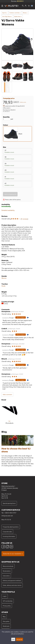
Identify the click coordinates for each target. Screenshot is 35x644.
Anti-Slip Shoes (7, 16)
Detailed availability (8, 210)
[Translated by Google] (8, 318)
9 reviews (24, 219)
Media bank (6, 626)
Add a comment (7, 394)
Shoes (25, 13)
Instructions (6, 576)
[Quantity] (7, 119)
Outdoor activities (15, 13)
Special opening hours (9, 503)
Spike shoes (18, 16)
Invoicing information (9, 536)
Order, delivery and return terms (12, 585)
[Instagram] (7, 547)
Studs (3, 286)
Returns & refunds (8, 566)
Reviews (17, 1)
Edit (13, 639)
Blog (4, 617)
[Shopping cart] (29, 6)
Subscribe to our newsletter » (13, 554)
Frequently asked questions (11, 527)
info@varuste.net (7, 516)
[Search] (23, 6)
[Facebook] (3, 547)
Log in (5, 596)
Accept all (19, 639)
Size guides (6, 621)
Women (4, 278)
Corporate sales (7, 532)
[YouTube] (11, 547)
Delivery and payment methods (12, 580)
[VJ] (9, 415)
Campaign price (9, 98)
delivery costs (23, 102)
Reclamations (7, 571)
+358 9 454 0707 (10, 513)
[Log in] (26, 6)
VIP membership (8, 601)
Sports (5, 13)
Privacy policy (7, 606)
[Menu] (2, 6)
